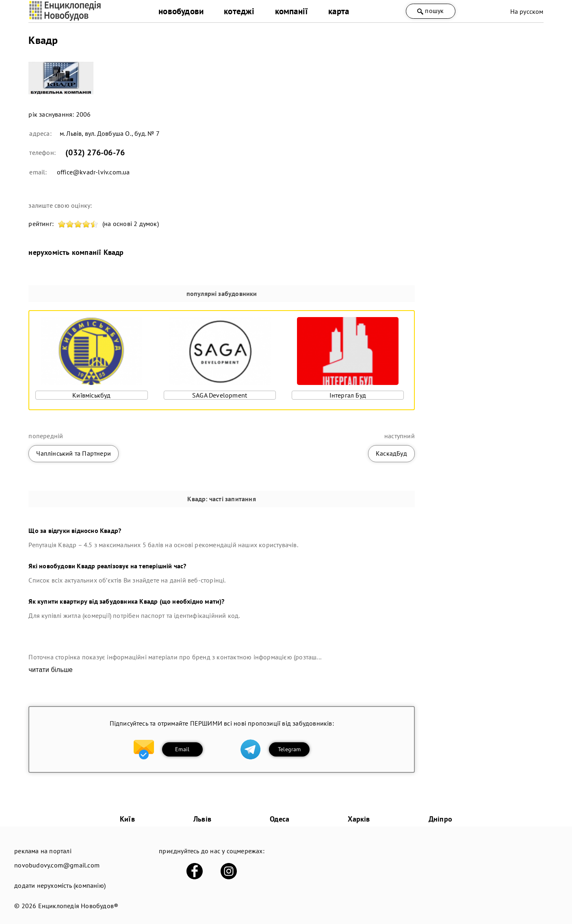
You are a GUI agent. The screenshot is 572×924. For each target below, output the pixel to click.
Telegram (289, 749)
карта (339, 11)
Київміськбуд (91, 395)
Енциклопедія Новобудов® (78, 906)
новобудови (181, 11)
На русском (527, 11)
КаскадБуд (391, 453)
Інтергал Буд (348, 395)
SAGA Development (220, 395)
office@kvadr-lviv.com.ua (93, 172)
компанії (292, 11)
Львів (202, 819)
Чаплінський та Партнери (74, 453)
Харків (359, 819)
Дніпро (440, 819)
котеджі (239, 11)
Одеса (279, 819)
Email (182, 749)
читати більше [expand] (50, 670)
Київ (127, 819)
